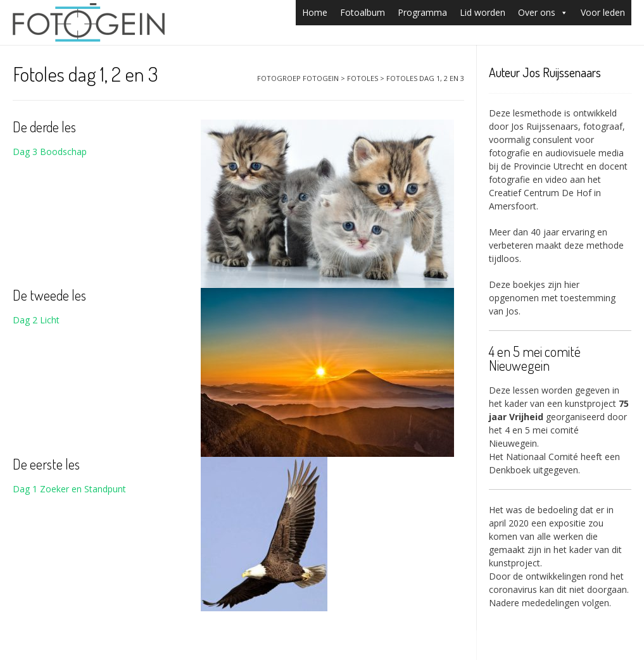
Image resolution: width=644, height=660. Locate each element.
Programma (422, 12)
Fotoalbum (363, 12)
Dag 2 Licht (36, 320)
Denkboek (510, 470)
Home (315, 12)
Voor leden (603, 12)
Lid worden (483, 12)
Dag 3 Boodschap (50, 152)
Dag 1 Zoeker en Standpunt (69, 489)
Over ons (543, 12)
